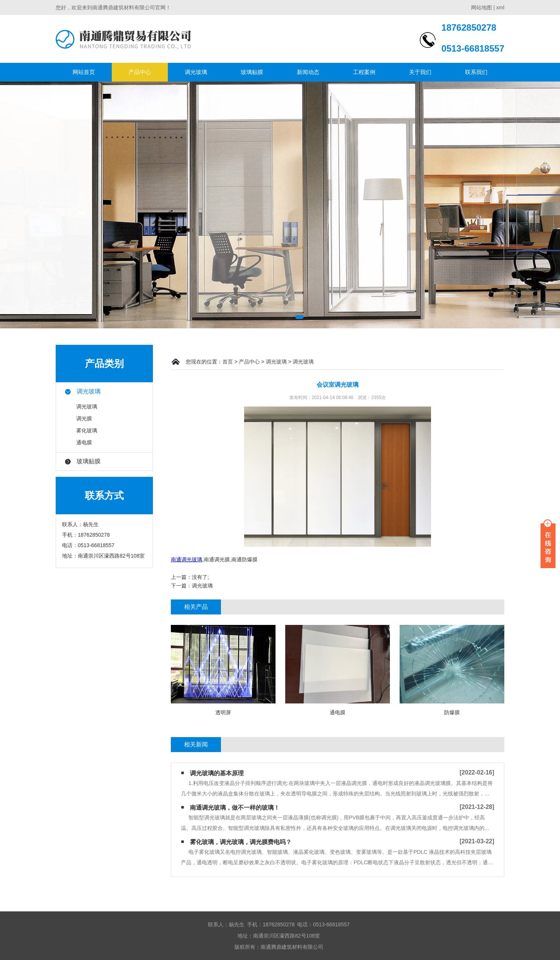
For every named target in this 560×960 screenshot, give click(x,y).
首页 (228, 362)
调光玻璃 (196, 72)
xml (500, 7)
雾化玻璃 (87, 430)
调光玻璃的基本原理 (217, 773)
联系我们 (476, 72)
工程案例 (364, 72)
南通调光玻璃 (187, 559)
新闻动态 (308, 72)
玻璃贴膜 (252, 72)
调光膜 (84, 418)
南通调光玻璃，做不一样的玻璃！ (235, 808)
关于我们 (420, 72)
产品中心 (140, 72)
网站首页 (84, 72)
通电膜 (84, 442)
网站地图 (481, 7)
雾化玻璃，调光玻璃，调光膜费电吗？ (241, 842)
